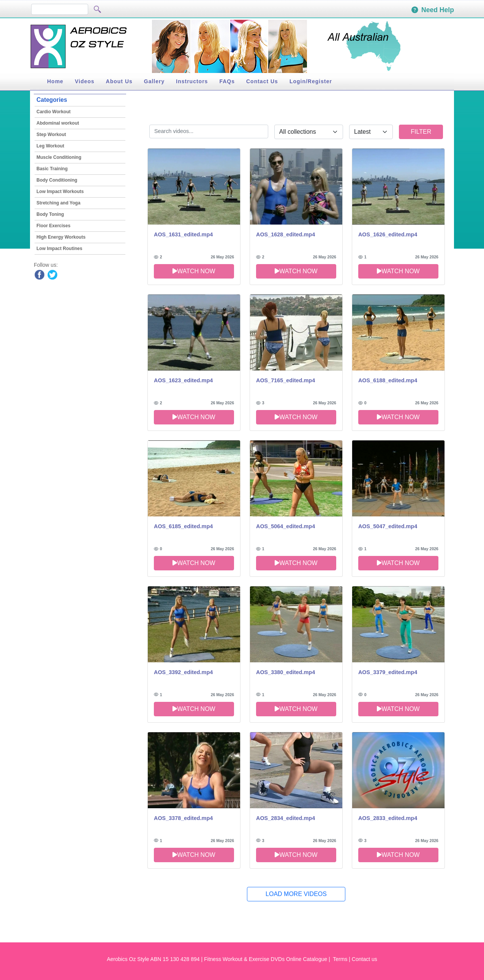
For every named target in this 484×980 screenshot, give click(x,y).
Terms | (342, 959)
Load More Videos (296, 894)
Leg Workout (50, 146)
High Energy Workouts (61, 237)
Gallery (154, 81)
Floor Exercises (53, 226)
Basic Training (52, 169)
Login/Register (311, 81)
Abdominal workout (58, 123)
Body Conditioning (57, 180)
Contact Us (262, 81)
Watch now (194, 271)
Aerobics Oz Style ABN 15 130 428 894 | (155, 959)
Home (55, 81)
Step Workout (51, 135)
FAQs (227, 81)
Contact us (365, 959)
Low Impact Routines (59, 249)
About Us (119, 81)
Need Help (433, 10)
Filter (421, 132)
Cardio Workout (54, 112)
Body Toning (50, 214)
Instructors (192, 81)
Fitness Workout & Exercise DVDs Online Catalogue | (268, 959)
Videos (85, 81)
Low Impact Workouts (60, 192)
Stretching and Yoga (59, 203)
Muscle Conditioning (59, 157)
